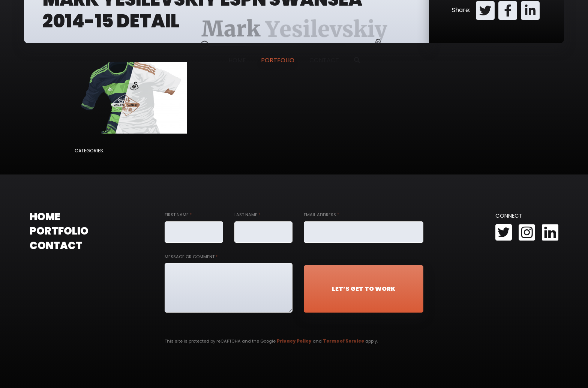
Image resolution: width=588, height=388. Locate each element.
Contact (324, 60)
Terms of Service (343, 341)
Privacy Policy (294, 341)
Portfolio (278, 60)
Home (237, 60)
